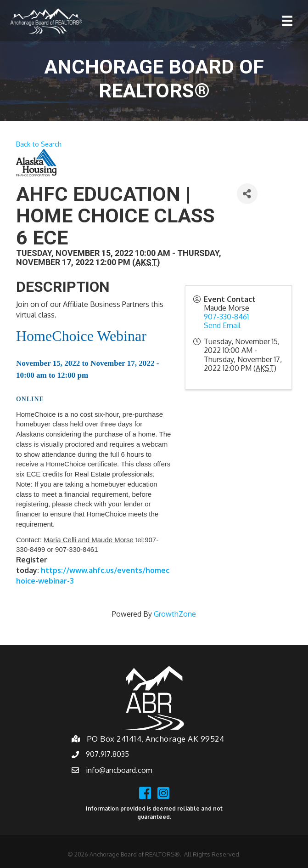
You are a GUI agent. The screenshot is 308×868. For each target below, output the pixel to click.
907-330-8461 (226, 317)
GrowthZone (175, 614)
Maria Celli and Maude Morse (89, 540)
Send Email (222, 325)
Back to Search (39, 144)
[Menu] (287, 21)
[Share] (247, 194)
